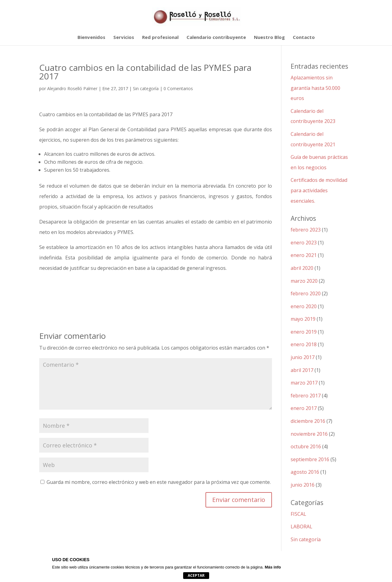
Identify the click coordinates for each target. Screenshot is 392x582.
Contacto (304, 38)
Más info (273, 567)
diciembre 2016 (308, 421)
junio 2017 (303, 357)
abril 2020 (302, 268)
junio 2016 (303, 485)
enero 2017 (304, 408)
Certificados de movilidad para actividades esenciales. (319, 190)
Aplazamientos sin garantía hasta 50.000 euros (315, 88)
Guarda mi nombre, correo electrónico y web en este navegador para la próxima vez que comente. (159, 482)
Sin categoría (146, 88)
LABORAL (302, 526)
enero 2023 (304, 243)
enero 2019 (304, 332)
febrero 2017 (306, 396)
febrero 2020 (306, 293)
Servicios (124, 38)
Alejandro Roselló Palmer (72, 88)
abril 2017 (302, 370)
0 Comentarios (178, 88)
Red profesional (160, 38)
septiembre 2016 (310, 459)
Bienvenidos (91, 38)
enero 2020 (304, 306)
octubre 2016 (306, 446)
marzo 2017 (304, 383)
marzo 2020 (304, 281)
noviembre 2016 (309, 434)
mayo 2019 (303, 319)
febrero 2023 (306, 230)
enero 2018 (304, 344)
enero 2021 (304, 255)
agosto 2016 (305, 472)
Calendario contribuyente (216, 38)
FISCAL (298, 514)
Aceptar (196, 575)
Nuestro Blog (269, 38)
